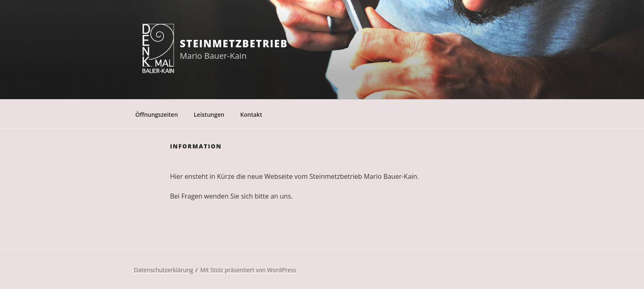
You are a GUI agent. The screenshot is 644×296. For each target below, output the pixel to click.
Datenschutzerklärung (163, 270)
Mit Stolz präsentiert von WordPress (248, 270)
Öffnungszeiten (157, 114)
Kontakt (251, 114)
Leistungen (209, 114)
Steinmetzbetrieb (234, 43)
